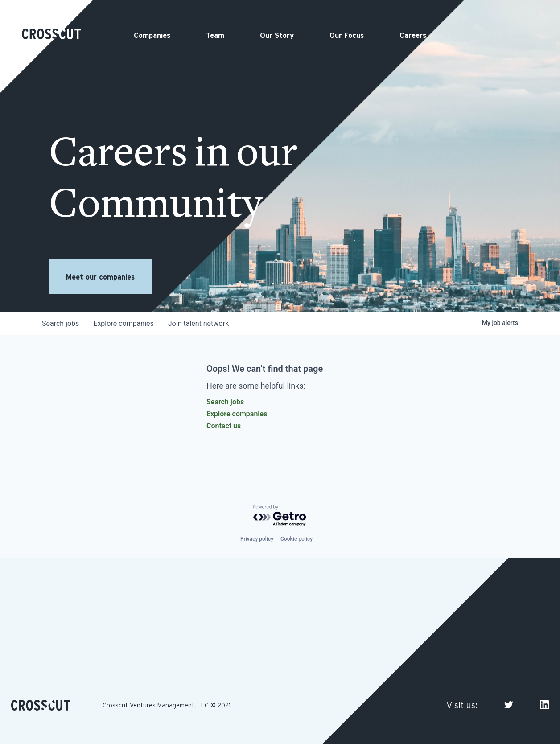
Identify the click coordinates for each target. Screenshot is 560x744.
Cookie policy (296, 539)
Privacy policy (257, 539)
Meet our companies (100, 277)
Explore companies (237, 414)
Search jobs (225, 402)
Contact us (224, 426)
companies (123, 323)
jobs (60, 323)
